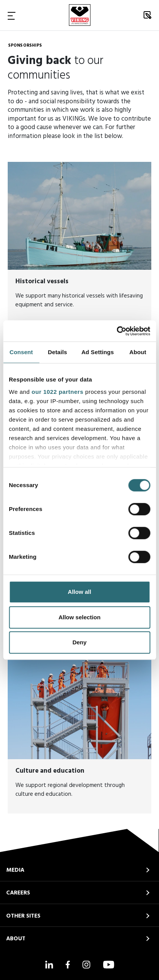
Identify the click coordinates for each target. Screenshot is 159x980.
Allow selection (79, 617)
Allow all (79, 592)
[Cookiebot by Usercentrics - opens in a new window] (116, 331)
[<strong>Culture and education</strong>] (79, 732)
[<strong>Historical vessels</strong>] (79, 243)
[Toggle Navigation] (12, 15)
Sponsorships (25, 45)
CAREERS (18, 893)
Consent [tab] (21, 352)
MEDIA (15, 870)
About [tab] (138, 352)
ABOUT (16, 939)
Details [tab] (57, 352)
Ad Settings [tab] (97, 352)
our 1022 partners (57, 392)
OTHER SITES (23, 916)
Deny (79, 642)
